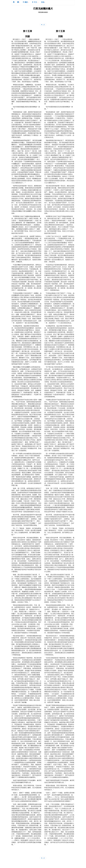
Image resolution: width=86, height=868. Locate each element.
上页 (43, 25)
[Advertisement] (43, 17)
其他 (43, 2)
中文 (35, 2)
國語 (26, 2)
